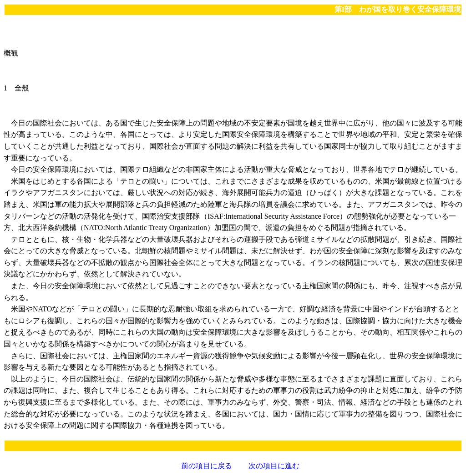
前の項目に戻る (207, 466)
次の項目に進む (274, 466)
